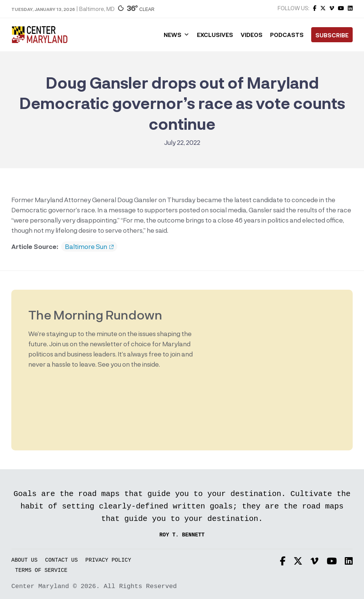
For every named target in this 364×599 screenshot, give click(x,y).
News (177, 35)
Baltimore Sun (89, 247)
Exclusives (215, 35)
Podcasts (287, 35)
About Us (24, 560)
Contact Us (62, 560)
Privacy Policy (108, 560)
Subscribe (332, 35)
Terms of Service (41, 571)
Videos (252, 35)
